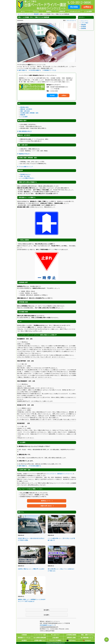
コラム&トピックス (75, 11)
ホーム (23, 11)
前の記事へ (47, 610)
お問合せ (87, 7)
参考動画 (84, 27)
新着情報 (84, 28)
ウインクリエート (71, 20)
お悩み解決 (55, 638)
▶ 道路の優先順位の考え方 (24, 131)
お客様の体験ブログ (40, 640)
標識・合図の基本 (25, 111)
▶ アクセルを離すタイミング (25, 167)
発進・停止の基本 (25, 176)
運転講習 (36, 14)
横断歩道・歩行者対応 (26, 109)
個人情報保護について (87, 638)
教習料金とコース (46, 501)
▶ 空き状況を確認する (35, 70)
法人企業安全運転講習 (40, 638)
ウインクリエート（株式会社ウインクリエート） (60, 474)
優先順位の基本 (24, 107)
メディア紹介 (85, 23)
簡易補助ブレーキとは (24, 638)
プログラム (36, 11)
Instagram (87, 641)
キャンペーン (85, 21)
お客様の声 (62, 11)
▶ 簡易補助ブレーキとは (49, 70)
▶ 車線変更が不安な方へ (24, 154)
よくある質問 (88, 11)
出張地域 (24, 635)
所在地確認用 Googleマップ (48, 625)
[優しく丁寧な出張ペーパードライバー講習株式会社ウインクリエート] (41, 5)
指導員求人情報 (71, 638)
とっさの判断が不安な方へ (27, 178)
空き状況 (74, 7)
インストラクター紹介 (40, 635)
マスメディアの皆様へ (55, 640)
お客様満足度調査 (71, 635)
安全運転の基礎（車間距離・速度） (30, 113)
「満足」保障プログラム (87, 635)
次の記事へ (47, 615)
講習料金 (49, 11)
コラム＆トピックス (28, 14)
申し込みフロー (55, 635)
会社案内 (24, 640)
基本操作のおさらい (26, 174)
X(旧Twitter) (71, 641)
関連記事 (23, 115)
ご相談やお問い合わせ (46, 506)
